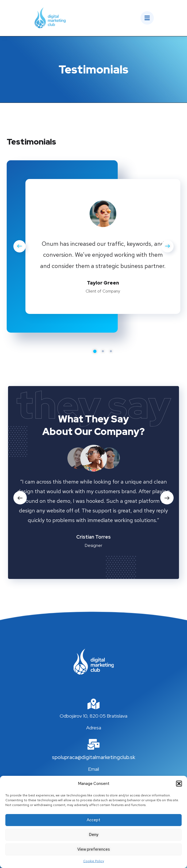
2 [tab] (103, 351)
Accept (93, 820)
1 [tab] (95, 351)
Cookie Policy (94, 861)
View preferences (94, 849)
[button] (179, 784)
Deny (94, 835)
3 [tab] (111, 351)
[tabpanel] (103, 248)
